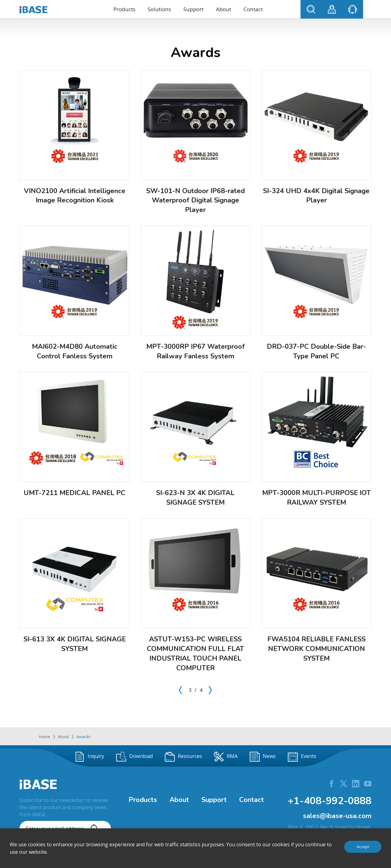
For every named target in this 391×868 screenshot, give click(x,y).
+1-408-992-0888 (329, 801)
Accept (363, 847)
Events (302, 757)
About (224, 9)
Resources (183, 757)
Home (45, 737)
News (263, 757)
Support (193, 9)
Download (134, 757)
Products (124, 9)
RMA (226, 757)
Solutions (159, 9)
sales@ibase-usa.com (337, 816)
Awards (83, 737)
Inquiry (89, 757)
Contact (253, 9)
